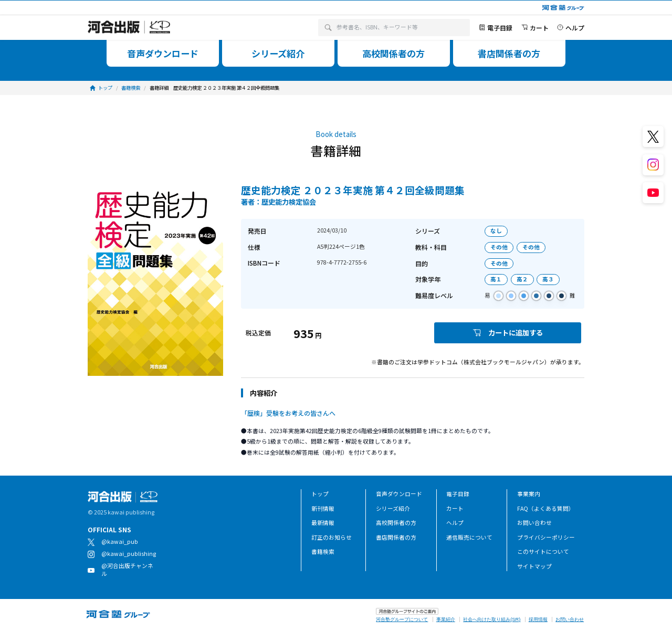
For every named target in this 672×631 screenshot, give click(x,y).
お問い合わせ (534, 523)
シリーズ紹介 (393, 508)
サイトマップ (534, 566)
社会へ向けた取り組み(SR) (492, 619)
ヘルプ (455, 523)
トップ (320, 494)
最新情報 (323, 523)
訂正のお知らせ (332, 537)
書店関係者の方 (396, 537)
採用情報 (538, 619)
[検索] (328, 28)
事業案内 (529, 494)
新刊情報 (323, 508)
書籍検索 (323, 551)
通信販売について (469, 537)
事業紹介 (446, 619)
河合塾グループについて (402, 619)
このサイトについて (543, 551)
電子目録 (458, 494)
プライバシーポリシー (546, 537)
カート (455, 508)
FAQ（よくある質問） (546, 508)
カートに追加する (508, 333)
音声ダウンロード (399, 494)
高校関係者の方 (396, 523)
